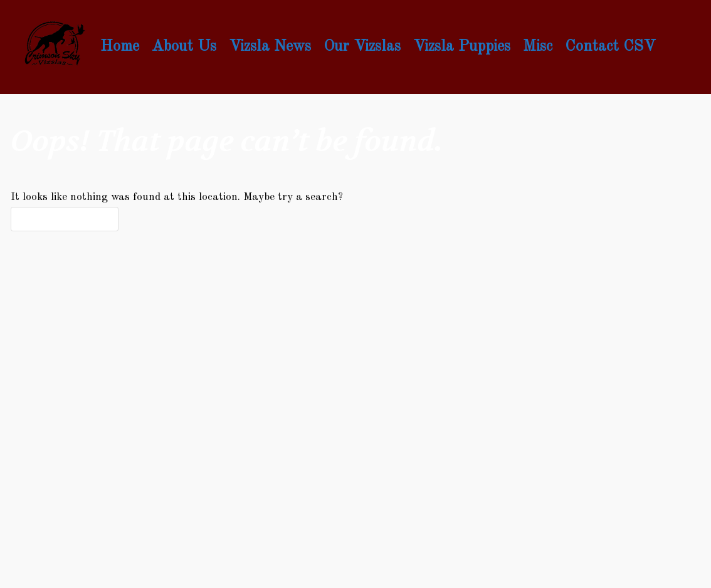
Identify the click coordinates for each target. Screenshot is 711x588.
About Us (184, 47)
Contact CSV (610, 47)
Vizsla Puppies (462, 47)
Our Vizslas (362, 47)
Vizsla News (270, 47)
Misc (538, 47)
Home (120, 47)
